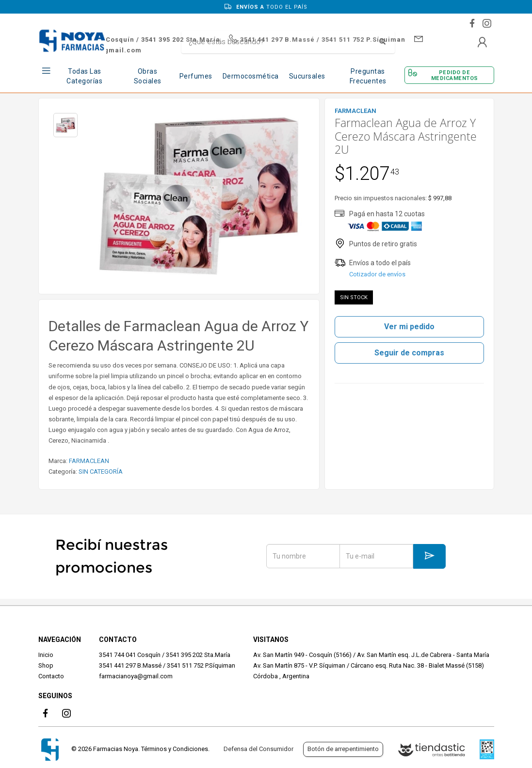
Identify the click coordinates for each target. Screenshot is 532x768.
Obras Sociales (148, 76)
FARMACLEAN (89, 461)
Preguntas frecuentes (368, 76)
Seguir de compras (409, 353)
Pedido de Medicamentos (455, 75)
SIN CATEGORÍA (101, 472)
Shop (46, 665)
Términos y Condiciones (175, 749)
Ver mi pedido (409, 327)
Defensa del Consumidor (258, 749)
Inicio (46, 655)
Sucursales (307, 76)
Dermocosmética (251, 76)
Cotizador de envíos (377, 274)
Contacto (51, 676)
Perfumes (196, 76)
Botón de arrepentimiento (343, 749)
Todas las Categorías (84, 76)
